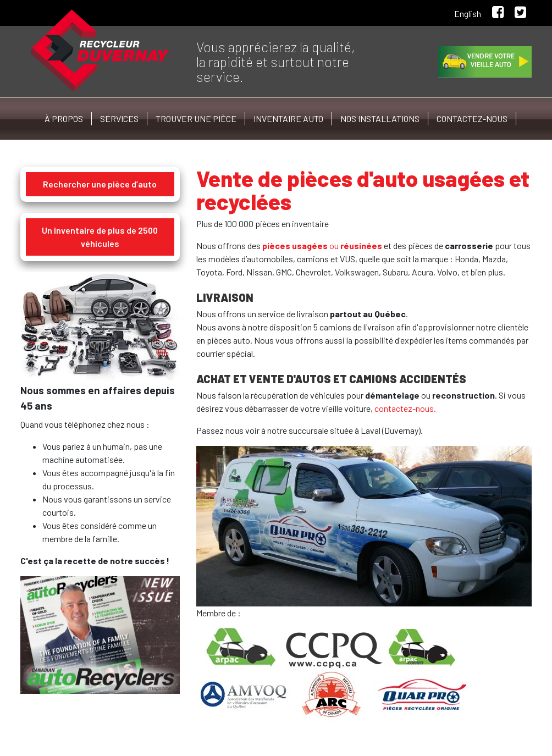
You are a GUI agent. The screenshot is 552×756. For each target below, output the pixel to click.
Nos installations (380, 118)
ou (322, 245)
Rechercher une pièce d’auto (100, 184)
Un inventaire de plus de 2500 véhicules (100, 237)
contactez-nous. (405, 408)
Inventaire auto (288, 118)
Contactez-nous (472, 118)
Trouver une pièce (196, 118)
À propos (64, 118)
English (468, 13)
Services (119, 118)
